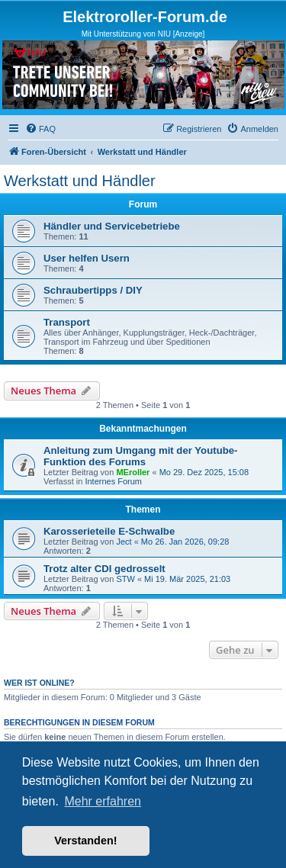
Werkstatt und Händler (80, 181)
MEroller (133, 472)
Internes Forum (113, 481)
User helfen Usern (87, 258)
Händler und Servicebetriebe (112, 226)
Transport (67, 322)
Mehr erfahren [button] (103, 801)
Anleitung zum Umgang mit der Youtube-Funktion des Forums (140, 456)
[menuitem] (40, 129)
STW (125, 579)
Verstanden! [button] (85, 841)
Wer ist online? (39, 683)
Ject (124, 542)
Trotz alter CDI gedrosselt (104, 569)
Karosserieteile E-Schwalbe (109, 531)
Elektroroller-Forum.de (145, 17)
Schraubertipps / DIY (93, 290)
